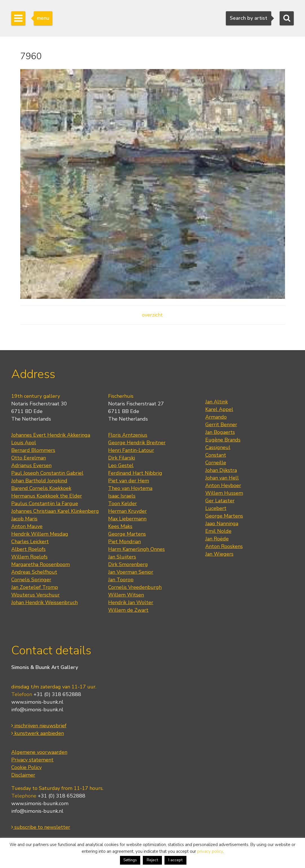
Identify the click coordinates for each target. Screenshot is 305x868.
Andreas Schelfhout (34, 572)
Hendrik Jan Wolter (131, 602)
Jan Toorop (121, 580)
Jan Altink (217, 402)
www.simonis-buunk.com (40, 803)
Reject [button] (152, 860)
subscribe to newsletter (41, 827)
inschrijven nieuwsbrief (39, 726)
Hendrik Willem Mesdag (40, 534)
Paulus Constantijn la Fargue (45, 503)
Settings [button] (130, 860)
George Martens (127, 534)
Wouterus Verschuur (35, 595)
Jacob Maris (24, 519)
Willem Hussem (224, 493)
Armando (216, 417)
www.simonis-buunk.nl (37, 702)
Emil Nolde (218, 531)
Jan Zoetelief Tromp (35, 587)
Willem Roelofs (29, 557)
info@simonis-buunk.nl (37, 710)
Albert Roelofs (28, 549)
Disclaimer (23, 775)
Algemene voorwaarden (39, 752)
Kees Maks (120, 526)
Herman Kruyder (127, 511)
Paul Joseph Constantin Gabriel (47, 473)
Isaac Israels (122, 496)
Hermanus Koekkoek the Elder (47, 496)
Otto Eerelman (29, 458)
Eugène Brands (223, 440)
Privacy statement (32, 760)
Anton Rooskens (224, 546)
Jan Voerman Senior (131, 572)
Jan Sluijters (122, 557)
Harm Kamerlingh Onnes (136, 549)
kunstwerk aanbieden (38, 733)
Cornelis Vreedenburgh (135, 587)
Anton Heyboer (223, 485)
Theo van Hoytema (130, 488)
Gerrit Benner (221, 425)
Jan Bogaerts (220, 432)
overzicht (152, 315)
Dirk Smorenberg (128, 564)
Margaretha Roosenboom (41, 564)
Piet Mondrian (124, 542)
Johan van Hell (222, 478)
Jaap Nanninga (222, 524)
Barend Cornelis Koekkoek (41, 488)
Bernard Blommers (33, 450)
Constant (216, 455)
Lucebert (216, 508)
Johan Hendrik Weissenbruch (44, 602)
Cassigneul (218, 447)
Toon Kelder (123, 503)
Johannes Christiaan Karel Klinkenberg (55, 511)
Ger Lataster (220, 501)
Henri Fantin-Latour (131, 450)
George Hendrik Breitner (137, 443)
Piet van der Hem (129, 481)
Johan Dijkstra (221, 470)
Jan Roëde (217, 539)
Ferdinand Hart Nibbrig (135, 473)
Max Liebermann (127, 519)
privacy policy (210, 851)
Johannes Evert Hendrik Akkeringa (51, 435)
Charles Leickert (30, 542)
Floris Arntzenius (128, 435)
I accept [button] (175, 860)
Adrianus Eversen (31, 465)
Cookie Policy (26, 767)
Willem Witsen (126, 595)
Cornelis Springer (31, 580)
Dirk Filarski (122, 458)
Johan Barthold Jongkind (39, 481)
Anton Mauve (27, 526)
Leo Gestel (121, 465)
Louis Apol (24, 443)
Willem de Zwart (128, 610)
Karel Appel (219, 409)
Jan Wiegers (219, 554)
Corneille (216, 463)
